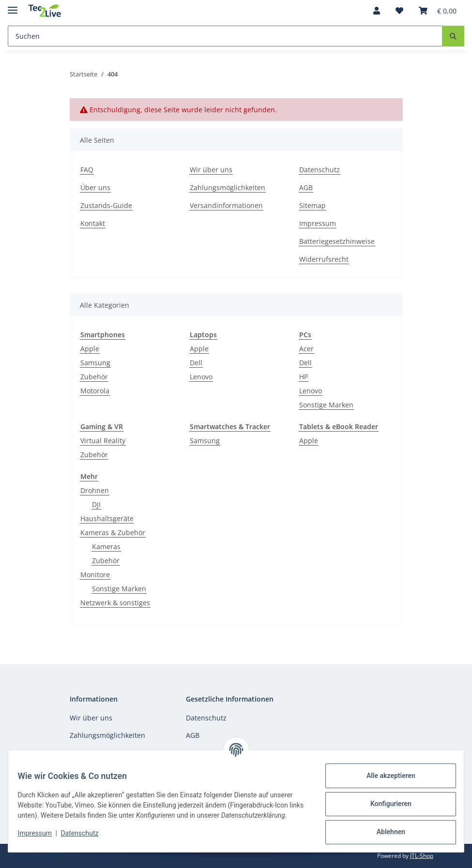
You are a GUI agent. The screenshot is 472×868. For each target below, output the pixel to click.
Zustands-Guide (106, 205)
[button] (377, 11)
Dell (196, 363)
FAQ (87, 170)
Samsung (95, 363)
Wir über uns (211, 170)
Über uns (95, 187)
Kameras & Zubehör (113, 532)
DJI (96, 504)
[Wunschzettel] (399, 11)
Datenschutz (86, 838)
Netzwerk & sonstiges (115, 603)
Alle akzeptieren (385, 776)
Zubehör (94, 377)
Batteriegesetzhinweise (337, 241)
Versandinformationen (226, 205)
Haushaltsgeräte (107, 518)
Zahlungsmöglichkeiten (228, 187)
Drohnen (95, 490)
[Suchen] (225, 36)
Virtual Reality (103, 441)
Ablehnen (385, 832)
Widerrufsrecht (324, 259)
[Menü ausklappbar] (13, 6)
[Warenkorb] (438, 11)
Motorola (95, 391)
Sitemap (312, 205)
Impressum (41, 838)
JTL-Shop (422, 856)
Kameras (106, 546)
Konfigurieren (385, 804)
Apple (90, 349)
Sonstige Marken (326, 405)
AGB (306, 187)
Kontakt (93, 223)
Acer (306, 349)
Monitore (95, 575)
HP (304, 377)
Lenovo (201, 377)
